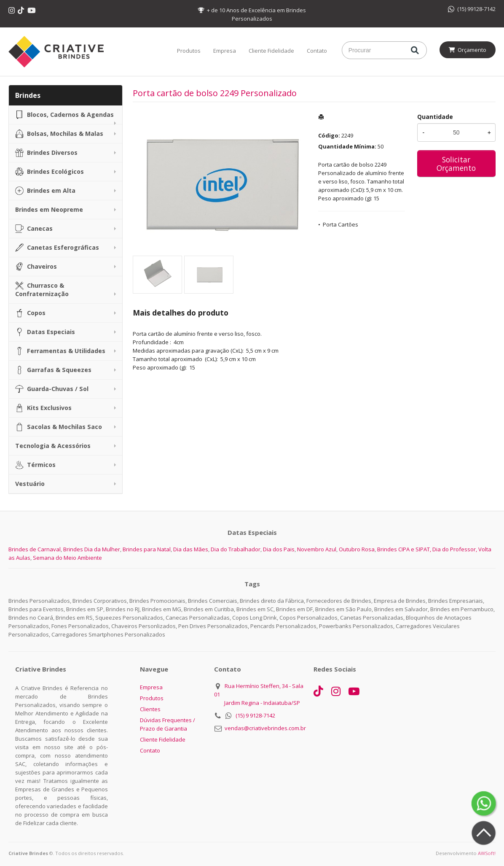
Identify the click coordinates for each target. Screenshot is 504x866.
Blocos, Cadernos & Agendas (64, 115)
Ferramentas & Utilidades (60, 351)
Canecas (34, 229)
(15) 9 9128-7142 (255, 715)
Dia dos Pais (279, 549)
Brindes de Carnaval (35, 549)
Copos (30, 313)
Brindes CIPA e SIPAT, (404, 549)
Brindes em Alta (45, 191)
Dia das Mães (191, 549)
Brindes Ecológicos (50, 172)
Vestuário (30, 484)
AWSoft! (487, 853)
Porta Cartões (340, 224)
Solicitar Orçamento (456, 164)
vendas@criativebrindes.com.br (265, 728)
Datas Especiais (45, 332)
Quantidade (435, 117)
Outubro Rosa (357, 549)
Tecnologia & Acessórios (53, 446)
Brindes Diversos (46, 153)
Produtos (189, 51)
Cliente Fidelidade (271, 51)
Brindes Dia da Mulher (92, 549)
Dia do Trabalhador (236, 549)
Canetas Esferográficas (57, 248)
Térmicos (35, 465)
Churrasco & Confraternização (42, 290)
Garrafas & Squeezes (53, 370)
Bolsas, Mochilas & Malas (59, 134)
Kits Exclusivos (43, 408)
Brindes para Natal (147, 549)
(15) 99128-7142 (472, 9)
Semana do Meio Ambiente (67, 558)
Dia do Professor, (455, 549)
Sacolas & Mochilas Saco (59, 427)
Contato (317, 51)
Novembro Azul (317, 549)
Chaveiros (36, 267)
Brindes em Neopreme (49, 209)
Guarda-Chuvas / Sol (52, 389)
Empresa (225, 51)
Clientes (150, 709)
